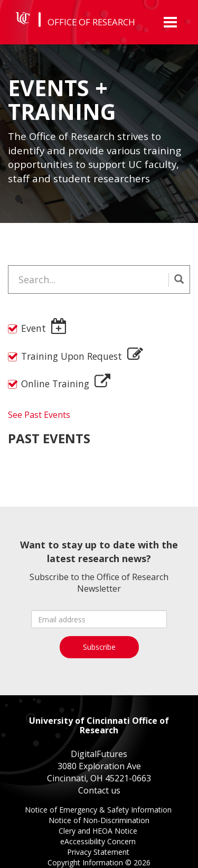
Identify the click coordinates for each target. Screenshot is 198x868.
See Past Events (39, 415)
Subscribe (99, 647)
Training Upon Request (72, 356)
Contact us (99, 790)
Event (34, 328)
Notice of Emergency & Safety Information (99, 811)
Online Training (55, 384)
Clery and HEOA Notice (99, 832)
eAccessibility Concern (99, 842)
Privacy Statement (99, 853)
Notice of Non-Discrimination (99, 821)
